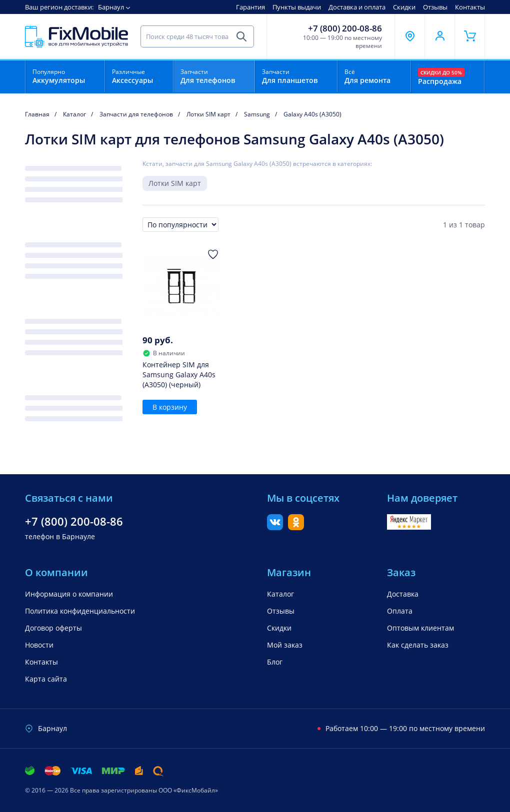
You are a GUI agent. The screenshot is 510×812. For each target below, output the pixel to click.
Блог (275, 662)
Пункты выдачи (297, 7)
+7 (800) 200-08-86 (345, 28)
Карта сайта (46, 679)
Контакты (470, 7)
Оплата (400, 611)
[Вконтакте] (275, 527)
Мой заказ (285, 645)
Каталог (280, 594)
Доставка (403, 594)
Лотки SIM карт (175, 183)
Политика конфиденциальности (80, 611)
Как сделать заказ (418, 645)
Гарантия (250, 7)
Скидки (404, 7)
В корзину (170, 407)
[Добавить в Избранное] (213, 254)
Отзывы (435, 7)
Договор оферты (53, 628)
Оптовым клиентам (420, 628)
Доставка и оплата (357, 7)
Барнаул (111, 7)
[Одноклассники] (296, 527)
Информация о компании (69, 594)
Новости (39, 645)
